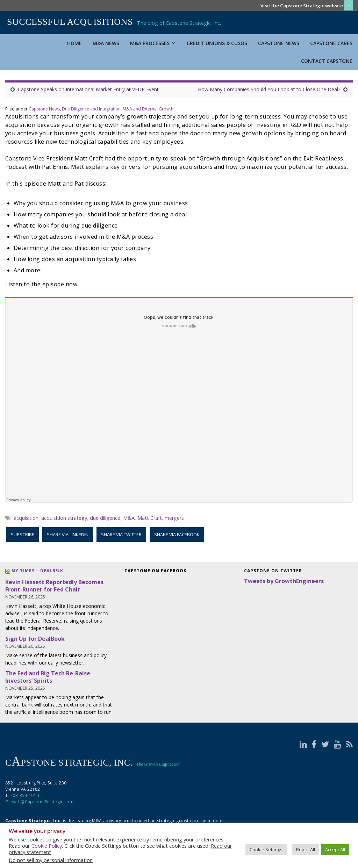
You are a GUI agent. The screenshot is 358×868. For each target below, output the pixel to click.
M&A (129, 518)
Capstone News (279, 43)
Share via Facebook (177, 535)
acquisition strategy (64, 518)
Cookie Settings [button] (266, 849)
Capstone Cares (331, 43)
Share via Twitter (121, 535)
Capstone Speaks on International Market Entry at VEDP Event (88, 89)
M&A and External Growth (148, 109)
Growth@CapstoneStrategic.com (39, 802)
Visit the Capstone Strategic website (302, 6)
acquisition (26, 518)
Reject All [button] (306, 849)
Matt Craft (150, 518)
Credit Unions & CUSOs (217, 43)
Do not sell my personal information (51, 860)
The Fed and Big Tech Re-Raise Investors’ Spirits (48, 677)
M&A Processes (153, 43)
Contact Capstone (327, 61)
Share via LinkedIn (68, 535)
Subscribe (23, 535)
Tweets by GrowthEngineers (284, 581)
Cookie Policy (47, 846)
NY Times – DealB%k (37, 571)
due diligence (105, 518)
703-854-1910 (24, 795)
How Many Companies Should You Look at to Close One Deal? (269, 89)
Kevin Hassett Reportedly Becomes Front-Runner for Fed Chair (54, 586)
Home (74, 43)
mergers (174, 518)
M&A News (106, 43)
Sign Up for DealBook (35, 639)
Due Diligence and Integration (91, 109)
